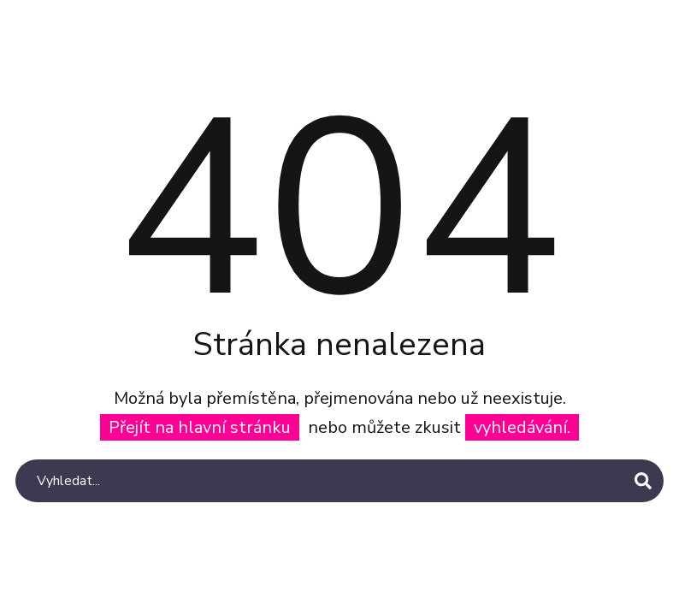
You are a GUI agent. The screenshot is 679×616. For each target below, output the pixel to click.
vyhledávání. (522, 427)
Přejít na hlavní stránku (200, 427)
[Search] (339, 481)
